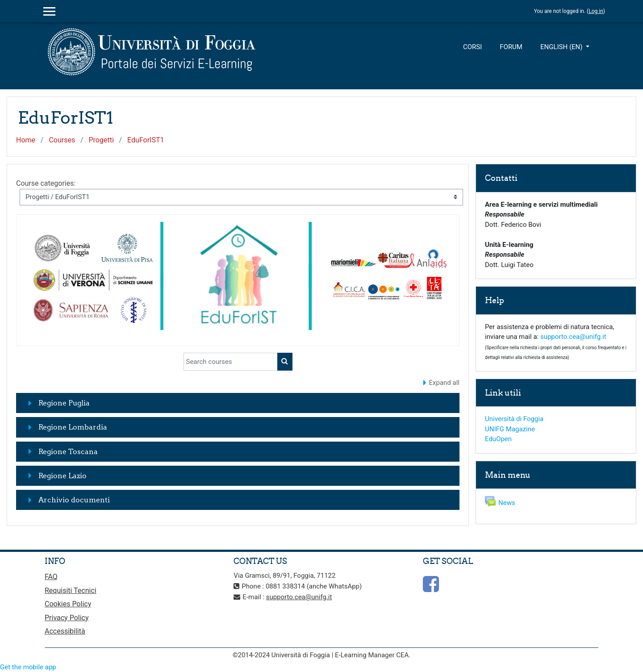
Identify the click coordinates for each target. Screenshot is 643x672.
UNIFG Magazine (510, 429)
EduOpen (498, 439)
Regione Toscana (68, 451)
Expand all (444, 383)
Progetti (101, 140)
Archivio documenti (74, 500)
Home (26, 140)
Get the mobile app (28, 667)
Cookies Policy (68, 604)
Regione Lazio (63, 476)
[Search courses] (231, 362)
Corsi (472, 47)
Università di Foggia (514, 419)
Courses (62, 140)
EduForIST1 (146, 140)
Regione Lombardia (73, 427)
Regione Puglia (64, 403)
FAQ (51, 577)
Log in (596, 11)
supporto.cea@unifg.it (573, 337)
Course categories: (46, 183)
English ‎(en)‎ (562, 47)
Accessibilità (65, 631)
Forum (511, 47)
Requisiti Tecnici (71, 591)
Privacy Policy (67, 618)
